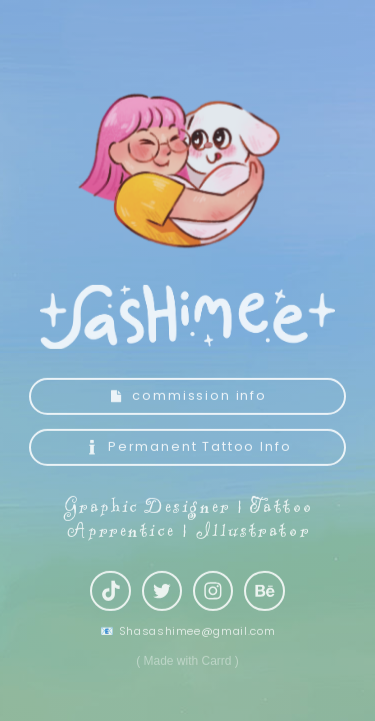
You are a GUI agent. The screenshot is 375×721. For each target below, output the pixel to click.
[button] (187, 399)
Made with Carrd (187, 664)
